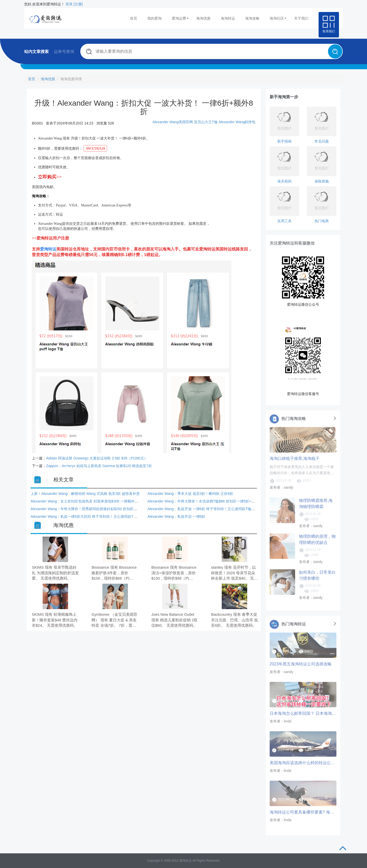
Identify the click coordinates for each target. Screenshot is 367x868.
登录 (69, 4)
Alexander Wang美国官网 (173, 122)
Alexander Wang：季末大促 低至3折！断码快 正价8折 (190, 494)
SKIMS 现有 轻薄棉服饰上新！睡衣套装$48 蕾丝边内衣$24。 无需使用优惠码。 (55, 620)
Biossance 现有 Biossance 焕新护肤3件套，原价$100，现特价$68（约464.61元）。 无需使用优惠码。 (114, 573)
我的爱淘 (154, 18)
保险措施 (322, 181)
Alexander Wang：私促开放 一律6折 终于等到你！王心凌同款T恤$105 (203, 509)
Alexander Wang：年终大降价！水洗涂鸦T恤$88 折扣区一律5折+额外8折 (206, 501)
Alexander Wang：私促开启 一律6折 (176, 516)
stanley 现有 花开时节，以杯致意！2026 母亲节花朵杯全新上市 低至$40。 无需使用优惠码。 (234, 573)
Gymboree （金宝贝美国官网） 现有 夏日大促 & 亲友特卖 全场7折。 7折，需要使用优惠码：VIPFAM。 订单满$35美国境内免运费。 (114, 620)
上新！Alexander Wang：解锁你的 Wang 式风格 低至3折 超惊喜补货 (85, 494)
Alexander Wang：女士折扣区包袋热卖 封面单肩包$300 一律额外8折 (85, 501)
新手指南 (284, 141)
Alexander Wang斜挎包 (237, 122)
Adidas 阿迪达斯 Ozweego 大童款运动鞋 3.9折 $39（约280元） (97, 458)
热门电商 (322, 221)
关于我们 (301, 18)
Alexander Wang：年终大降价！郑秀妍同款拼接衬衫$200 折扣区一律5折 (88, 509)
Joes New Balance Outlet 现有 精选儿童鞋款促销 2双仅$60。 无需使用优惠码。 (175, 620)
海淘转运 (228, 18)
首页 (134, 18)
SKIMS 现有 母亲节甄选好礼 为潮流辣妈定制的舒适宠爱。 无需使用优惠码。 (55, 573)
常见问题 (322, 141)
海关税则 (284, 181)
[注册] (78, 4)
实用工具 (284, 221)
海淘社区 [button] (278, 18)
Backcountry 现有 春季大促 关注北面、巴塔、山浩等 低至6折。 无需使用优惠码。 (234, 620)
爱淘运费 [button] (180, 18)
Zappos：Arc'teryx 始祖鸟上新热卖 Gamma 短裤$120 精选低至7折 (99, 466)
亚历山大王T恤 (206, 122)
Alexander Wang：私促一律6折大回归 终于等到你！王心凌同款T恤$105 (88, 516)
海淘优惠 (203, 18)
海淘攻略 (252, 18)
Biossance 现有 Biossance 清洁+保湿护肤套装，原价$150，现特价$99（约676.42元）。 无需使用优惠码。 (174, 573)
